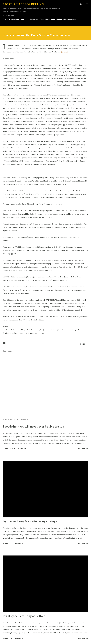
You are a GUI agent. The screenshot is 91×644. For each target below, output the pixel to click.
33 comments (17, 544)
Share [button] (83, 344)
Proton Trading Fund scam (13, 19)
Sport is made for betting (23, 4)
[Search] (81, 4)
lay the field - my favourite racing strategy (30, 521)
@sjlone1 (64, 52)
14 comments (17, 638)
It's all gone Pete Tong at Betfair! (24, 616)
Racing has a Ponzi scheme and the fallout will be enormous (53, 19)
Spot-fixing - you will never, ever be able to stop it (35, 426)
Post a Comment (18, 449)
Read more (83, 449)
